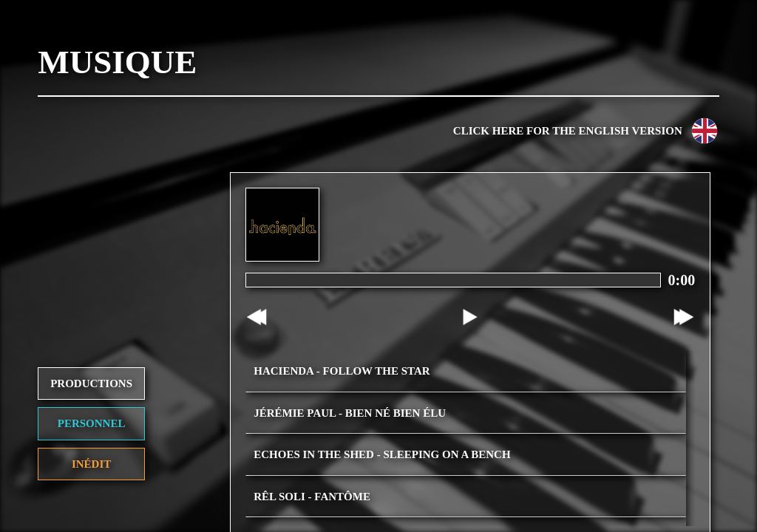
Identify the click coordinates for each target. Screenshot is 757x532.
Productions (91, 353)
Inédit (91, 434)
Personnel (92, 394)
